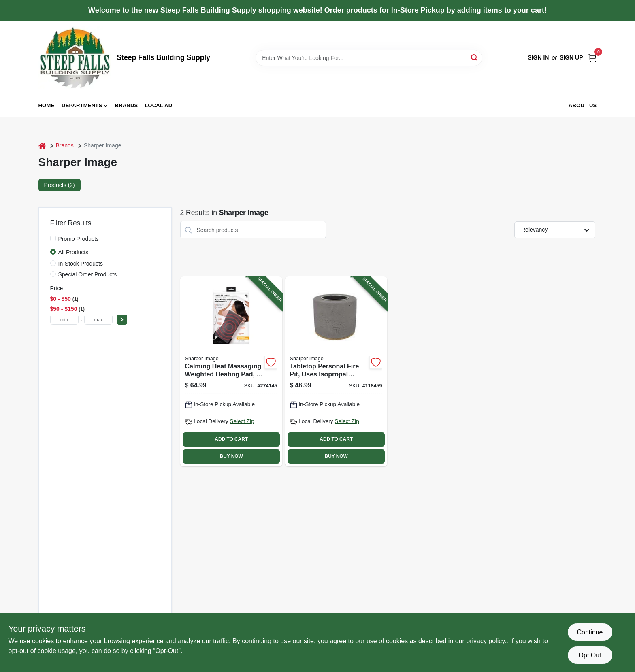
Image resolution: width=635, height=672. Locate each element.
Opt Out (590, 655)
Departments (82, 105)
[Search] (475, 57)
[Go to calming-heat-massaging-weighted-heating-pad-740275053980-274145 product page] (231, 371)
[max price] (98, 320)
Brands (127, 105)
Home (47, 105)
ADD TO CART (231, 439)
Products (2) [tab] (60, 185)
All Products (74, 252)
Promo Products (79, 239)
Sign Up (571, 57)
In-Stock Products (81, 264)
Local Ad (158, 105)
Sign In (538, 57)
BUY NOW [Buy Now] (231, 456)
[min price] (64, 320)
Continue (590, 632)
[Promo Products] (53, 238)
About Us (583, 105)
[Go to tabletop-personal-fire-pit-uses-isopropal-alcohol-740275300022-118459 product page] (336, 371)
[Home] (42, 146)
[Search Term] (369, 58)
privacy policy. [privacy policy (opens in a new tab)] (486, 641)
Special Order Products (88, 274)
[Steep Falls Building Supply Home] (75, 58)
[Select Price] (122, 320)
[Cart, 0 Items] (592, 58)
